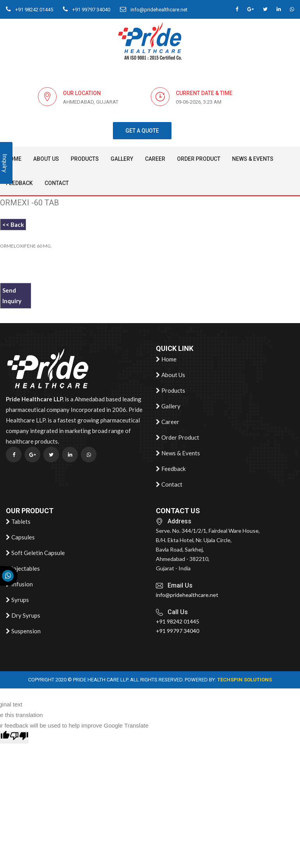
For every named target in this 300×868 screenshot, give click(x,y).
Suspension (23, 631)
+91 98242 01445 (29, 10)
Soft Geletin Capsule (35, 553)
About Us (46, 159)
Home (166, 359)
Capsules (20, 537)
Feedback (19, 183)
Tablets (18, 522)
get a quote (142, 131)
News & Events (253, 159)
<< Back (13, 225)
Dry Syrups (23, 616)
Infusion (19, 584)
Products (85, 159)
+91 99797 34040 (87, 10)
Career (155, 159)
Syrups (17, 600)
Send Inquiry (12, 296)
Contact (57, 183)
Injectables (23, 569)
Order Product (199, 159)
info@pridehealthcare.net (154, 10)
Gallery (122, 159)
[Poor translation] (19, 737)
